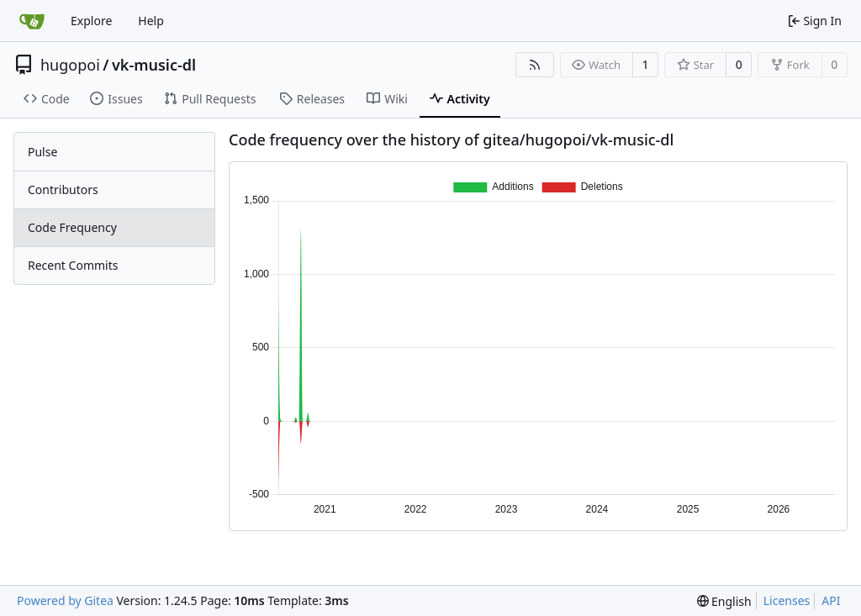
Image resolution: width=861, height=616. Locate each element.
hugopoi (70, 65)
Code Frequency (72, 227)
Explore (91, 21)
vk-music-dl (154, 65)
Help (151, 21)
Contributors (63, 190)
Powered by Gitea (65, 600)
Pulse (42, 152)
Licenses (787, 600)
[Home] (32, 21)
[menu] (724, 601)
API (831, 600)
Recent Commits (73, 265)
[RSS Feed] (535, 65)
